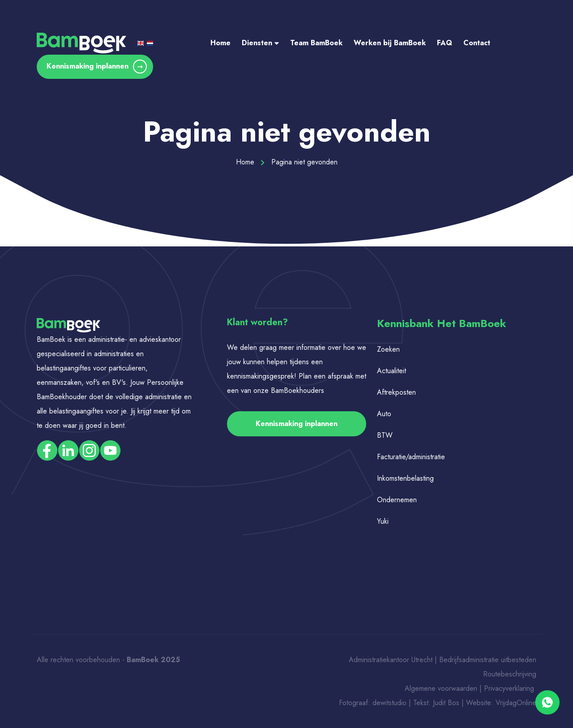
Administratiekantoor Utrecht (391, 660)
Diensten (260, 43)
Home (220, 43)
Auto (384, 414)
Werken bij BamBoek (390, 43)
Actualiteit (391, 371)
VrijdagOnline (516, 703)
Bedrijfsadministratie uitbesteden (488, 660)
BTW (385, 435)
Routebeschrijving (510, 674)
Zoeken (388, 349)
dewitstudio (389, 703)
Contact (477, 43)
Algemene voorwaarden (441, 688)
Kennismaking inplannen (97, 67)
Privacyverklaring (510, 688)
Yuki (383, 521)
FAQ (445, 43)
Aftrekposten (396, 392)
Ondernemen (397, 500)
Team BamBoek (316, 43)
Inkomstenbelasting (405, 478)
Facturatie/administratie (411, 457)
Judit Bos (446, 703)
